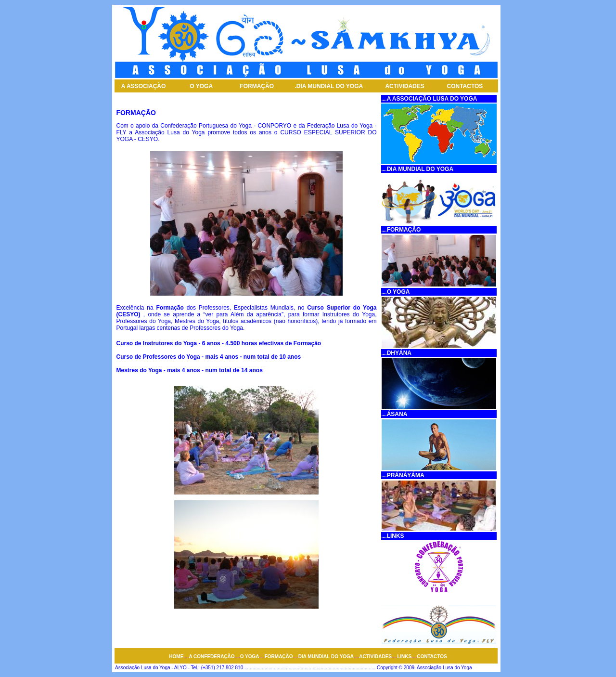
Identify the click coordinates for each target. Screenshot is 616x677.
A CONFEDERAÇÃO (212, 657)
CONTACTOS (465, 86)
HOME (176, 657)
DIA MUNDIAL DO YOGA (330, 86)
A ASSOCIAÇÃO (144, 86)
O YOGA (201, 86)
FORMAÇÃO (257, 86)
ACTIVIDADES (404, 86)
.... (384, 99)
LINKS (404, 657)
